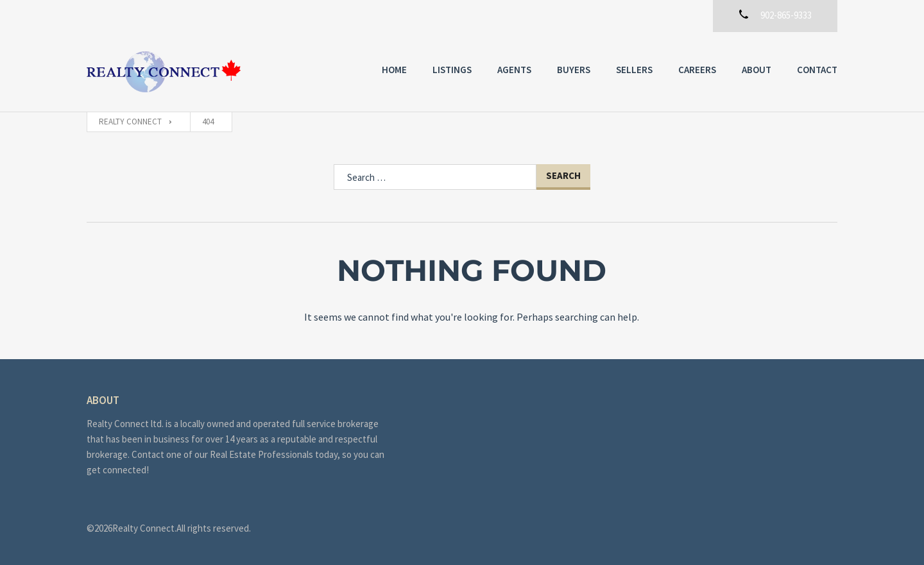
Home (394, 70)
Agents (514, 70)
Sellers (634, 70)
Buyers (574, 70)
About (757, 70)
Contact (817, 70)
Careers (697, 70)
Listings (452, 70)
